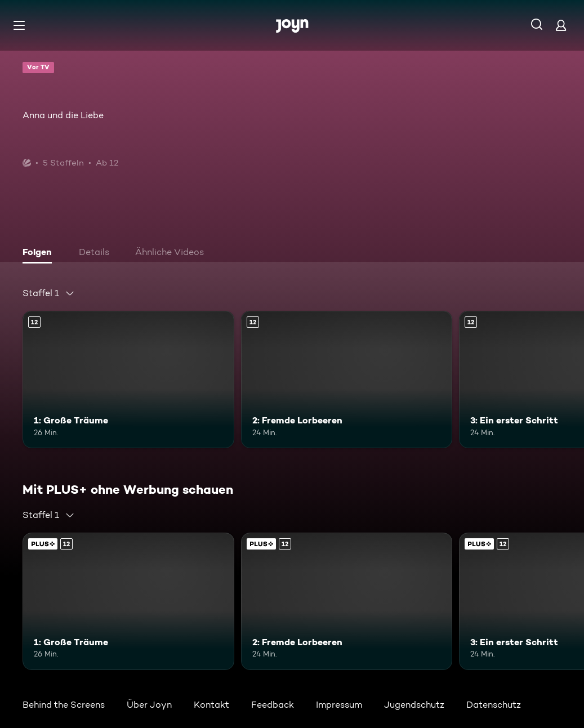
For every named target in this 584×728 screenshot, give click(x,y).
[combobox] (49, 293)
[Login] (561, 25)
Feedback (273, 705)
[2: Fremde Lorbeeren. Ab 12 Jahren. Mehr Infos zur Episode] (347, 379)
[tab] (40, 253)
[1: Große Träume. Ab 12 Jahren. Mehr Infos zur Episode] (128, 379)
